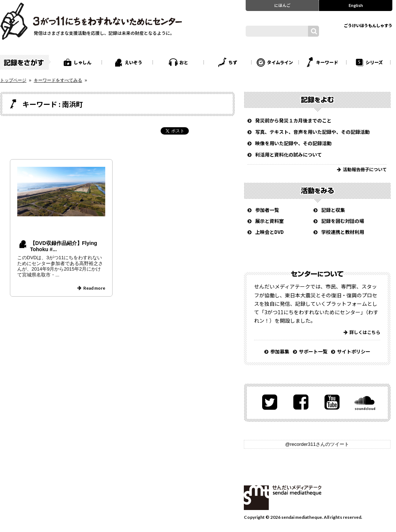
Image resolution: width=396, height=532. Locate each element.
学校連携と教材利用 (343, 232)
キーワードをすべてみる (58, 80)
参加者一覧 (267, 210)
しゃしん (82, 62)
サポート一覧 (313, 351)
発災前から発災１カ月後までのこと (293, 120)
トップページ (13, 80)
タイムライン (280, 62)
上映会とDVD (269, 232)
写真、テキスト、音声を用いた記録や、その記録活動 (312, 132)
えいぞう (133, 62)
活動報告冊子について (365, 169)
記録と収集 (333, 210)
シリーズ (374, 62)
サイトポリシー (354, 351)
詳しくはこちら (365, 332)
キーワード (327, 62)
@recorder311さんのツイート (317, 444)
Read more (94, 288)
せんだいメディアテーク (283, 498)
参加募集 (280, 351)
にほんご (282, 5)
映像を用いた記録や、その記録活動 (293, 143)
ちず (233, 62)
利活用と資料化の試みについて (289, 155)
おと (184, 62)
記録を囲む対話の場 (343, 221)
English (356, 5)
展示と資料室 (269, 221)
